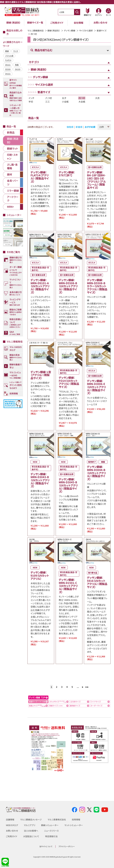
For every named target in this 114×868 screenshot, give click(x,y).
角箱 (17, 65)
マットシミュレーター (74, 825)
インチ (31, 98)
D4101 (8, 74)
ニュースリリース (51, 831)
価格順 (70, 127)
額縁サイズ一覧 (35, 23)
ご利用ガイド (57, 23)
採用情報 (76, 819)
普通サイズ (102, 31)
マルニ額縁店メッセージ (31, 819)
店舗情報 (10, 819)
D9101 (8, 65)
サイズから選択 (86, 31)
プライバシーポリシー (67, 846)
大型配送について (31, 836)
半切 (31, 102)
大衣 (97, 98)
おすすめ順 (90, 127)
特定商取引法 (51, 836)
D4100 (18, 69)
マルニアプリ (30, 825)
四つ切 (82, 98)
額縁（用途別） (14, 23)
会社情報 (79, 23)
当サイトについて (46, 846)
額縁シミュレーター (50, 825)
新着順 (79, 127)
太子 (64, 98)
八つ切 (49, 98)
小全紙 (65, 102)
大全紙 (82, 102)
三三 (47, 102)
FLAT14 (8, 60)
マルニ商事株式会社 (57, 819)
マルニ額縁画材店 (36, 31)
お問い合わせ (100, 23)
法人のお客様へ (31, 831)
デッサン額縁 (70, 31)
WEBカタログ (12, 825)
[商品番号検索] (77, 12)
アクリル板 (9, 56)
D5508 (8, 69)
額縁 (7, 51)
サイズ (16, 51)
